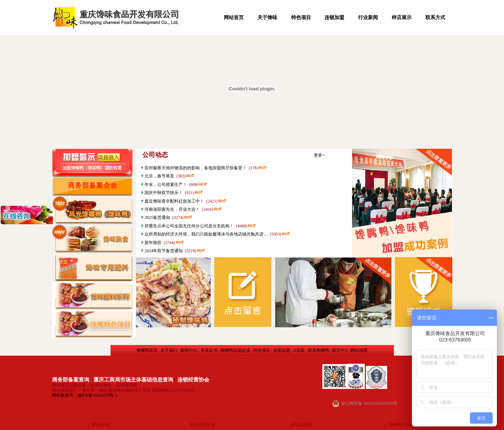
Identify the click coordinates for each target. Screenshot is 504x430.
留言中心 (340, 350)
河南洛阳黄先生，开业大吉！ (172, 209)
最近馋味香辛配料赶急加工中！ (174, 201)
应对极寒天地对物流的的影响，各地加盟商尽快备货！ (196, 168)
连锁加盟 (334, 18)
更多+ (319, 155)
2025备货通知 (157, 217)
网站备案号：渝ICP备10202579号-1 (85, 395)
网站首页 (234, 18)
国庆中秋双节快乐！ (164, 193)
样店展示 (402, 18)
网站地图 (359, 350)
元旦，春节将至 (159, 176)
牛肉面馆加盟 (202, 425)
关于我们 (169, 350)
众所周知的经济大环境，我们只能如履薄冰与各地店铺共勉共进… (206, 234)
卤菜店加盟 (302, 425)
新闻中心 (189, 350)
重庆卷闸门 (102, 425)
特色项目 (301, 18)
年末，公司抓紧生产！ (166, 185)
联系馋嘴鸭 (318, 350)
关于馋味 (267, 18)
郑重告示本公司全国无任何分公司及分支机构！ (189, 226)
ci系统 (299, 350)
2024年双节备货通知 (164, 251)
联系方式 (435, 18)
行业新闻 (368, 18)
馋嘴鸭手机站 (402, 425)
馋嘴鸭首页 (147, 350)
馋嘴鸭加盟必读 (235, 350)
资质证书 (209, 350)
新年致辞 (153, 243)
